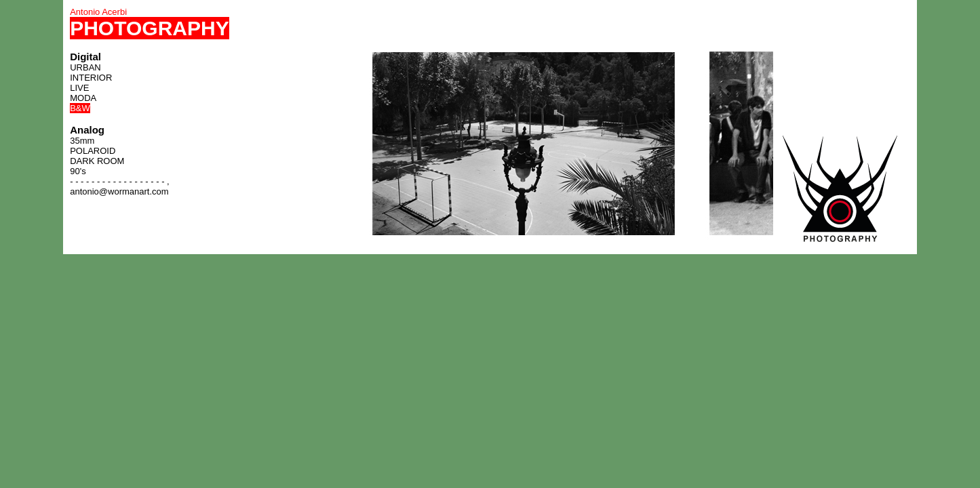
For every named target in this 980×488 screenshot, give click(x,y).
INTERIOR (91, 78)
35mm (82, 141)
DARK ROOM (97, 161)
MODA (83, 98)
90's (78, 171)
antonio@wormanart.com (119, 191)
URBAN (85, 67)
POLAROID (93, 151)
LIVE (79, 88)
